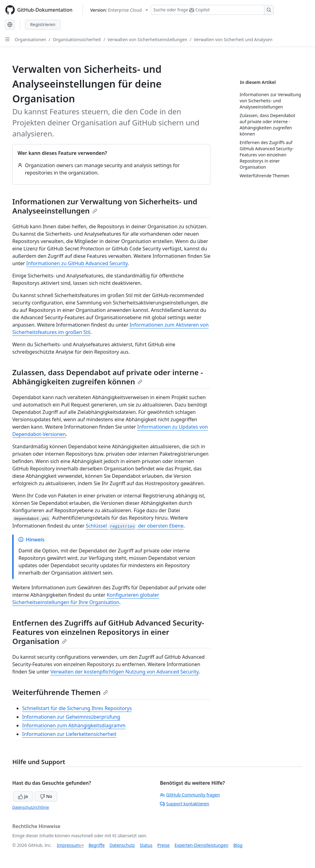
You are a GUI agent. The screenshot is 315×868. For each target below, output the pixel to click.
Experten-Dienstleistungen (201, 845)
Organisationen (30, 39)
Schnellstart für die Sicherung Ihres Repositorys (77, 708)
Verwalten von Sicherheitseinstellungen (148, 39)
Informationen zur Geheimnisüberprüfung (71, 717)
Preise (163, 845)
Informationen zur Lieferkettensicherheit (69, 734)
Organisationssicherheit (77, 39)
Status (146, 845)
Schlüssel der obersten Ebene (135, 526)
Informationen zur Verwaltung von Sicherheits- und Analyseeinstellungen (105, 206)
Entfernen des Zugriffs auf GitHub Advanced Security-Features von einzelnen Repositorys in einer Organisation (108, 632)
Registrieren (43, 24)
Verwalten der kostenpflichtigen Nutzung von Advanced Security (125, 672)
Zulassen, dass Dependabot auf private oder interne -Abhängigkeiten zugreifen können (108, 377)
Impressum (68, 845)
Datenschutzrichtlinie (31, 807)
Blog (238, 845)
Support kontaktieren (185, 804)
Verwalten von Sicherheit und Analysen (233, 39)
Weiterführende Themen (60, 692)
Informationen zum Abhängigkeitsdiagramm (74, 725)
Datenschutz (122, 845)
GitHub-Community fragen (190, 795)
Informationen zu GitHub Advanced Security (77, 263)
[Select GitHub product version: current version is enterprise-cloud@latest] (119, 10)
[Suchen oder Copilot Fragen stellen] (212, 10)
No (46, 796)
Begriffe (97, 845)
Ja (23, 796)
